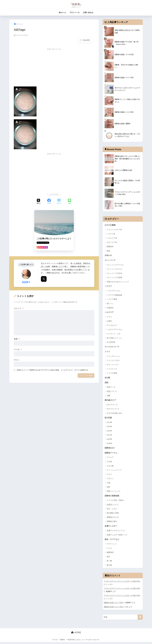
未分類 (107, 379)
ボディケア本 (112, 242)
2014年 (109, 424)
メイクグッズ (112, 370)
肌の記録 (108, 419)
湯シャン (110, 304)
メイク (107, 352)
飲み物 (109, 568)
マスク (109, 476)
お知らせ (108, 255)
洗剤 (108, 489)
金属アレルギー (111, 528)
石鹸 (108, 397)
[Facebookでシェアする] (49, 196)
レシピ (109, 551)
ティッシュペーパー (114, 472)
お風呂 (109, 322)
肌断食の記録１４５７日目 (113, 605)
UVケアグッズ (112, 406)
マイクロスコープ (112, 348)
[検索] (140, 619)
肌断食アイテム (111, 455)
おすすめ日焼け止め (114, 415)
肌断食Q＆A (110, 450)
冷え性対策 (111, 343)
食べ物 (109, 563)
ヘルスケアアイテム (114, 330)
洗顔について (112, 393)
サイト (17, 354)
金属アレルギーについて (116, 533)
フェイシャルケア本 (114, 230)
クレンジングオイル (114, 269)
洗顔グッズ (111, 388)
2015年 (109, 428)
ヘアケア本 (111, 234)
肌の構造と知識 (113, 515)
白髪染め (110, 308)
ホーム (62, 12)
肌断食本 (110, 247)
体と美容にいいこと (114, 339)
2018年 (109, 441)
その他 (109, 464)
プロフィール (75, 12)
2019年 (109, 445)
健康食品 (110, 555)
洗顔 (107, 384)
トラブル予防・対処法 (115, 502)
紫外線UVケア (111, 401)
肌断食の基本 (112, 524)
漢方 (108, 559)
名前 (17, 333)
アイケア (110, 459)
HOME (76, 634)
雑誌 (108, 251)
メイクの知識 (112, 374)
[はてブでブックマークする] (59, 196)
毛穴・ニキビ (112, 511)
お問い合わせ (88, 12)
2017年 (109, 437)
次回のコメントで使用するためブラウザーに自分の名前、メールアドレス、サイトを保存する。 (53, 364)
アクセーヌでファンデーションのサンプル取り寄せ (122, 584)
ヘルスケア (109, 313)
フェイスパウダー (114, 362)
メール (18, 344)
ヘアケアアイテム (114, 291)
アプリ (109, 318)
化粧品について (113, 507)
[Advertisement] (33, 62)
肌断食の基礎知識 (112, 498)
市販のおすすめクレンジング (118, 282)
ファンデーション (114, 357)
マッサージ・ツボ (114, 334)
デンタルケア (112, 326)
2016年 (109, 432)
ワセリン (110, 480)
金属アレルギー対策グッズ (117, 537)
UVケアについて (113, 410)
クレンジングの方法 (114, 274)
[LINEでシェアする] (69, 196)
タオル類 (110, 468)
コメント (19, 303)
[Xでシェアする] (39, 196)
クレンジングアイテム (115, 265)
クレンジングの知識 (114, 278)
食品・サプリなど (112, 542)
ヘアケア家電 (112, 300)
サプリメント (112, 546)
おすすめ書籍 (110, 225)
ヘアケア (108, 287)
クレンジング (110, 260)
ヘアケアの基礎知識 (114, 296)
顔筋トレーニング (114, 493)
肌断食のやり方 (113, 519)
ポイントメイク (113, 366)
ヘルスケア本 (112, 238)
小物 (108, 485)
